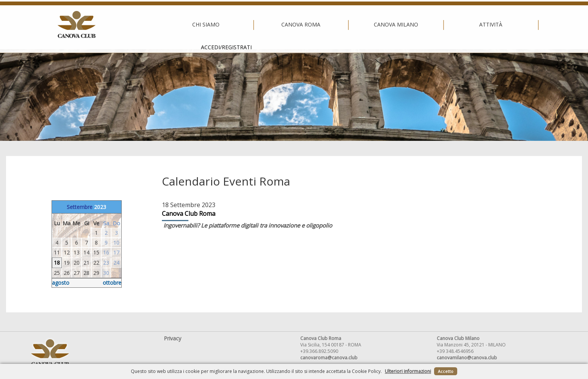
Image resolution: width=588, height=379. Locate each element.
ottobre (112, 283)
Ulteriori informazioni (408, 371)
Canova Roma (197, 25)
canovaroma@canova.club (329, 358)
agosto (61, 283)
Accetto (446, 371)
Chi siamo (102, 25)
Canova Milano (292, 25)
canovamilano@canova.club (467, 358)
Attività (387, 25)
